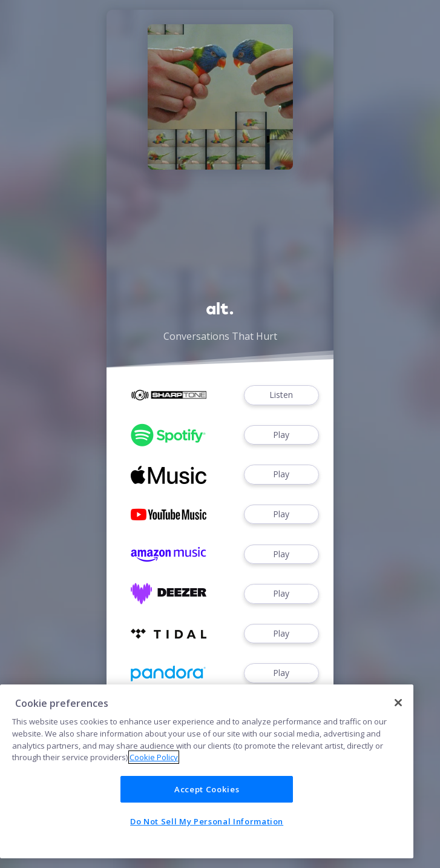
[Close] (398, 703)
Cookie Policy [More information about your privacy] (154, 757)
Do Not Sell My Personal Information (207, 821)
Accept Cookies (207, 789)
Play (281, 435)
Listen (281, 395)
